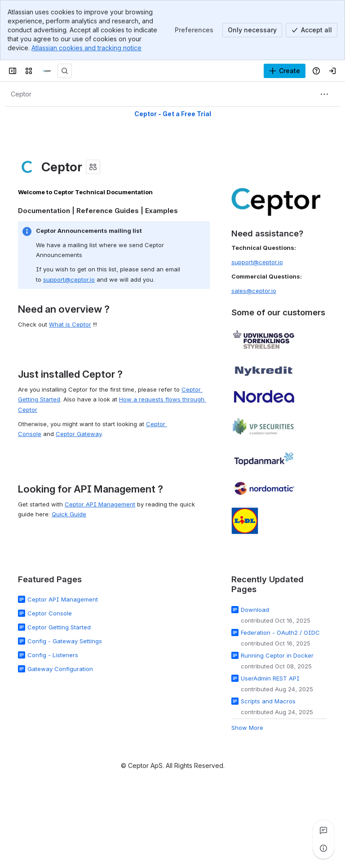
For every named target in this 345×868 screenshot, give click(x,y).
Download (255, 609)
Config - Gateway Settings (65, 641)
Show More (247, 727)
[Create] (285, 71)
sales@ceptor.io (254, 291)
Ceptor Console (50, 613)
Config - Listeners (53, 655)
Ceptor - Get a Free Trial (173, 114)
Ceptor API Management (100, 504)
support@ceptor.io (69, 279)
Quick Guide (69, 514)
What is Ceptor (70, 324)
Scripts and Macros (268, 701)
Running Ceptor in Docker (277, 655)
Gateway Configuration (60, 669)
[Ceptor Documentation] (47, 71)
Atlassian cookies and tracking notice (86, 48)
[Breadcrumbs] (21, 94)
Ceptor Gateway (79, 434)
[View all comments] (323, 830)
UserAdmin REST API (270, 678)
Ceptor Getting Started (59, 627)
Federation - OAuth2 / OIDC (280, 632)
